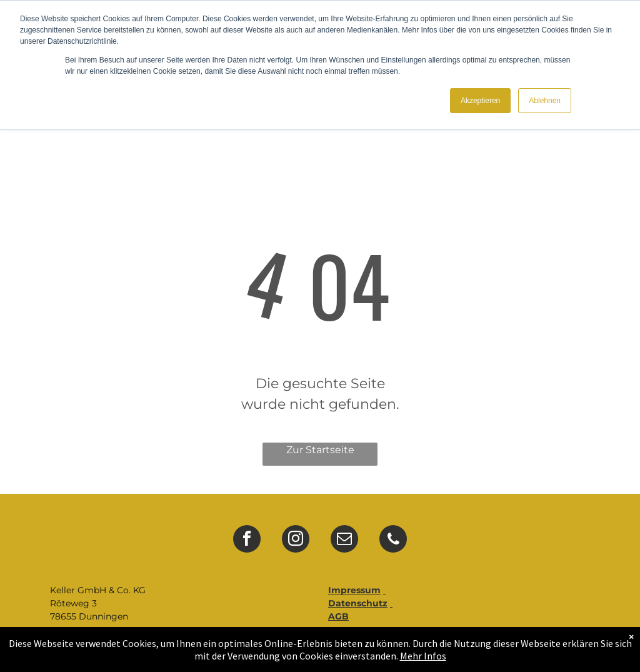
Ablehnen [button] (545, 101)
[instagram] (296, 540)
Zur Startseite (320, 450)
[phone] (393, 540)
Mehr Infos (423, 656)
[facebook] (247, 540)
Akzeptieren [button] (480, 101)
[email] (344, 540)
